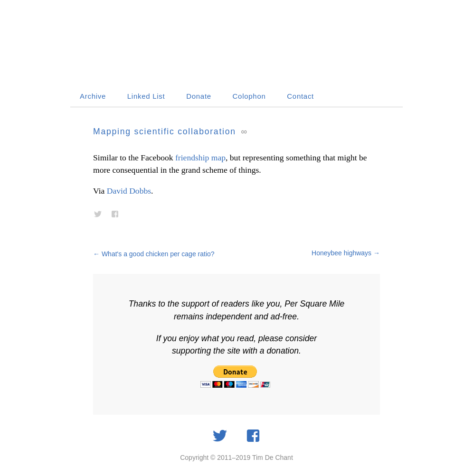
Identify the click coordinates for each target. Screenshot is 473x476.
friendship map (200, 158)
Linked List (146, 96)
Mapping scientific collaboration (165, 131)
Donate (199, 96)
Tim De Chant (273, 457)
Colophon (249, 96)
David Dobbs (129, 191)
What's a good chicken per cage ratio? (154, 254)
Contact (300, 96)
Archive (93, 96)
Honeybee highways (346, 253)
